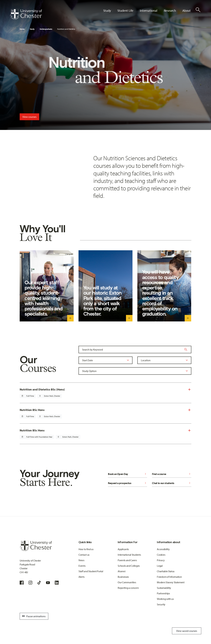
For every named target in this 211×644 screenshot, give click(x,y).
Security (161, 604)
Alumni (122, 571)
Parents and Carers (127, 560)
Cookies (161, 555)
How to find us (86, 549)
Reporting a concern (128, 588)
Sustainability (164, 588)
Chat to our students (172, 483)
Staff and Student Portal (91, 571)
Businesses (123, 577)
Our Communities (127, 582)
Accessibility (163, 549)
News (81, 560)
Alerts (81, 577)
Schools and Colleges (129, 566)
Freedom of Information (169, 577)
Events (82, 566)
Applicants (123, 549)
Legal (160, 566)
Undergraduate (46, 29)
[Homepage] (26, 14)
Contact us (84, 555)
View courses (29, 117)
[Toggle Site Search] (198, 10)
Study (32, 29)
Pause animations (33, 616)
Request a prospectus (128, 483)
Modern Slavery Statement (171, 582)
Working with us (165, 599)
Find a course (172, 474)
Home (22, 29)
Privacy (161, 560)
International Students (129, 555)
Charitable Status (166, 571)
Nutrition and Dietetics (66, 29)
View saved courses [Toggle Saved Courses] (187, 631)
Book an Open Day (128, 474)
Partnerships (163, 593)
